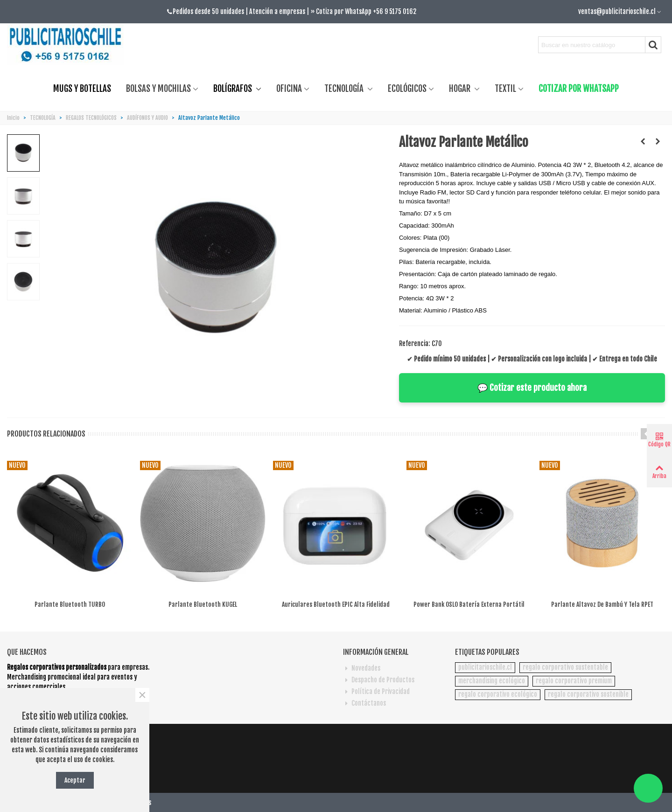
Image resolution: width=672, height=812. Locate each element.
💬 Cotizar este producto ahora (532, 388)
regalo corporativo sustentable (565, 667)
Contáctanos (364, 703)
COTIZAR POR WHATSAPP (579, 89)
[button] (646, 434)
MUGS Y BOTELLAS (82, 89)
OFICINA (289, 89)
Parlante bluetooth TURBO (70, 604)
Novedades (362, 668)
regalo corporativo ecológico (498, 694)
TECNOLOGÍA (345, 89)
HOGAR (461, 89)
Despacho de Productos (379, 680)
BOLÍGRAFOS (234, 89)
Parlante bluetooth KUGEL (203, 604)
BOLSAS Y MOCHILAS (158, 89)
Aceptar (75, 780)
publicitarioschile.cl (485, 667)
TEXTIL (505, 89)
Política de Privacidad (376, 691)
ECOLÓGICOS (407, 89)
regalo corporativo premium (574, 681)
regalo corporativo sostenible (588, 694)
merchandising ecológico (492, 681)
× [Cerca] (142, 695)
